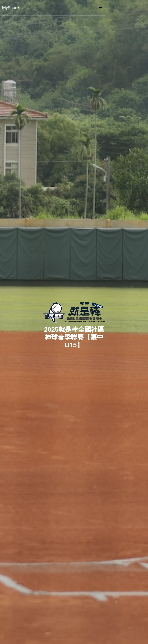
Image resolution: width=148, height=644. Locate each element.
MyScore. (16, 8)
